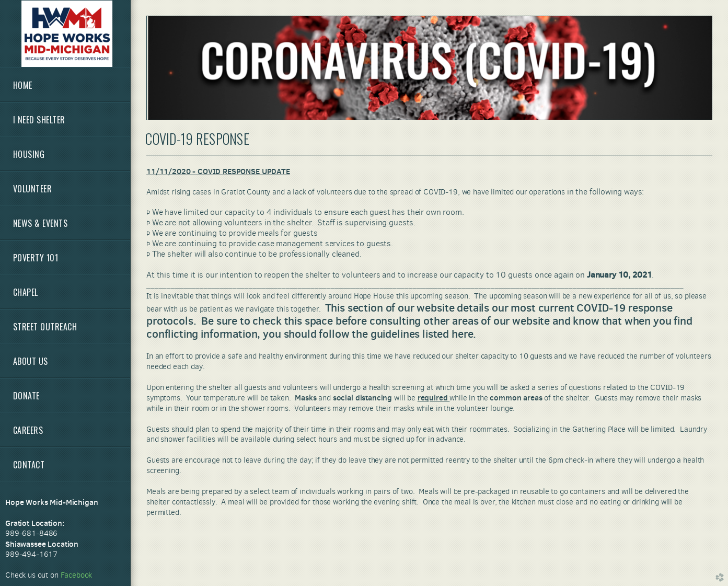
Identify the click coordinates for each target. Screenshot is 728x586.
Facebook (77, 575)
